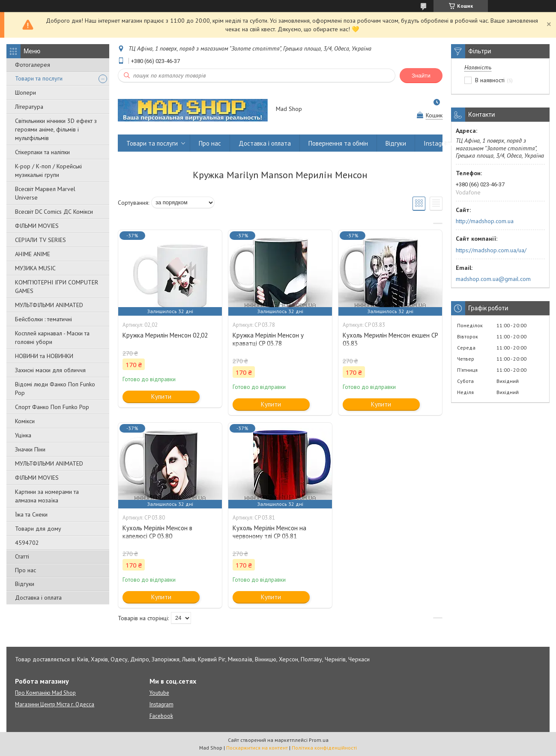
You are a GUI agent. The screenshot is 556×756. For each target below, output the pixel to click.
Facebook (161, 716)
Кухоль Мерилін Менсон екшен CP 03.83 (390, 339)
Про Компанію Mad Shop (45, 693)
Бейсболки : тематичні (43, 319)
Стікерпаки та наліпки (42, 152)
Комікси (25, 421)
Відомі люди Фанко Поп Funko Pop (55, 388)
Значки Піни (30, 449)
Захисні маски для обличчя (50, 370)
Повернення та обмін (338, 143)
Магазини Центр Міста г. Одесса (55, 704)
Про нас (25, 570)
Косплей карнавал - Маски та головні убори (52, 338)
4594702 (27, 543)
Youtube (159, 693)
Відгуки (25, 584)
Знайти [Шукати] (421, 76)
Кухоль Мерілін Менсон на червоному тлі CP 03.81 (269, 532)
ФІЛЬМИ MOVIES (37, 226)
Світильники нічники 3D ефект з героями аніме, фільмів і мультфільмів (56, 129)
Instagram (438, 143)
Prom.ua (319, 740)
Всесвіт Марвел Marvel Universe (45, 193)
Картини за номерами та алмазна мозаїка (47, 496)
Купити (161, 396)
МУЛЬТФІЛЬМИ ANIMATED (49, 305)
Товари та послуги (39, 78)
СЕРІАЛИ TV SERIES (40, 240)
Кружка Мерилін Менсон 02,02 (165, 335)
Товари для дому (38, 529)
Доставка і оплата (38, 598)
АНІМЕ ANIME (33, 254)
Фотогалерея (33, 65)
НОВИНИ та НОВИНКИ (44, 356)
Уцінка (23, 435)
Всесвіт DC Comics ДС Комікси (54, 212)
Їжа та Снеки (31, 514)
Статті (22, 556)
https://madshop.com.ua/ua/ (491, 250)
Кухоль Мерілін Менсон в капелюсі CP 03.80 (157, 532)
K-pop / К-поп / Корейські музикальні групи (48, 170)
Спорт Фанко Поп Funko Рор (52, 407)
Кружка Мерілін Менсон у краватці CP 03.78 (268, 339)
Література (29, 107)
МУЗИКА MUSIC (35, 268)
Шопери (25, 93)
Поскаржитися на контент (257, 748)
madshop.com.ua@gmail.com (493, 279)
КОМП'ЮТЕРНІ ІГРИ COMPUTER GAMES (57, 287)
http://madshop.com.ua (485, 221)
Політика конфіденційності (324, 748)
